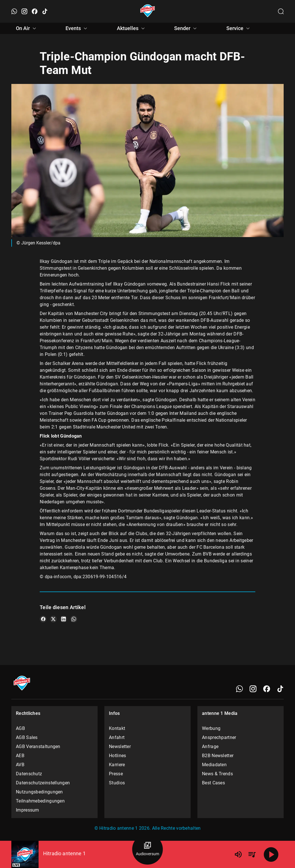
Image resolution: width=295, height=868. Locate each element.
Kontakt (117, 728)
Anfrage (210, 746)
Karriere (117, 765)
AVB (20, 765)
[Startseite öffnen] (148, 11)
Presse (116, 774)
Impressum (28, 810)
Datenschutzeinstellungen (43, 783)
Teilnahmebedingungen (40, 801)
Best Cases (213, 783)
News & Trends (217, 774)
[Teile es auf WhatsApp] (74, 619)
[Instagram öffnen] (24, 11)
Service (239, 28)
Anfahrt (117, 737)
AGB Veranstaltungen (38, 746)
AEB (20, 756)
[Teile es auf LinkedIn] (64, 619)
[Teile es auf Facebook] (43, 619)
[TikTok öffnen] (45, 11)
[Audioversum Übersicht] (147, 849)
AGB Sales (27, 737)
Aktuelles (132, 28)
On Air (27, 28)
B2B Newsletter (218, 756)
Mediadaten (214, 765)
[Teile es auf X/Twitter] (53, 619)
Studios (117, 783)
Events (77, 28)
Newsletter (120, 746)
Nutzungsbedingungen (39, 792)
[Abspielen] (271, 854)
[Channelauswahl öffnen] (281, 11)
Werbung (211, 728)
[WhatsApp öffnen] (14, 11)
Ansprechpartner (219, 737)
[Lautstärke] (238, 854)
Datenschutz (29, 774)
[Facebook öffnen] (35, 11)
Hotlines (117, 756)
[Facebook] (267, 689)
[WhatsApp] (239, 689)
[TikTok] (280, 689)
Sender (186, 28)
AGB (20, 728)
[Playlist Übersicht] (252, 854)
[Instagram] (253, 689)
